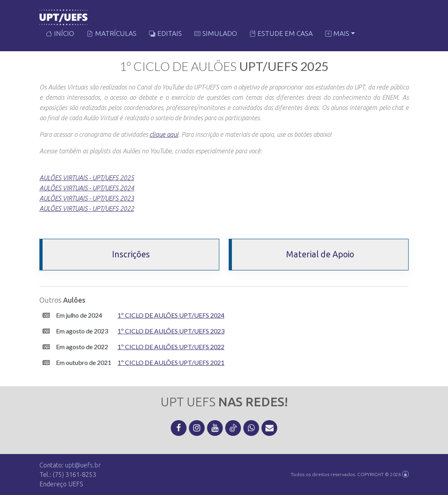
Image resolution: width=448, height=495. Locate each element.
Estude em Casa (281, 34)
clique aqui (164, 134)
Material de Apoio (320, 254)
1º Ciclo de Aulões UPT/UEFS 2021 (171, 362)
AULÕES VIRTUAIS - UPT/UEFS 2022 (87, 208)
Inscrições (131, 254)
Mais (337, 34)
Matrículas (112, 34)
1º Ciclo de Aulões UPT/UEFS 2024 (171, 315)
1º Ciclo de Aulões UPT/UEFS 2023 (171, 331)
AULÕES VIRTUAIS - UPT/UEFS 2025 (87, 178)
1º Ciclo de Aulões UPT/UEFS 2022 (171, 347)
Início (60, 34)
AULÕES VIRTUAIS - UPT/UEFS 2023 (87, 198)
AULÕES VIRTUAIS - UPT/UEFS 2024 (87, 188)
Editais (165, 34)
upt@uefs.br (83, 465)
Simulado (216, 34)
